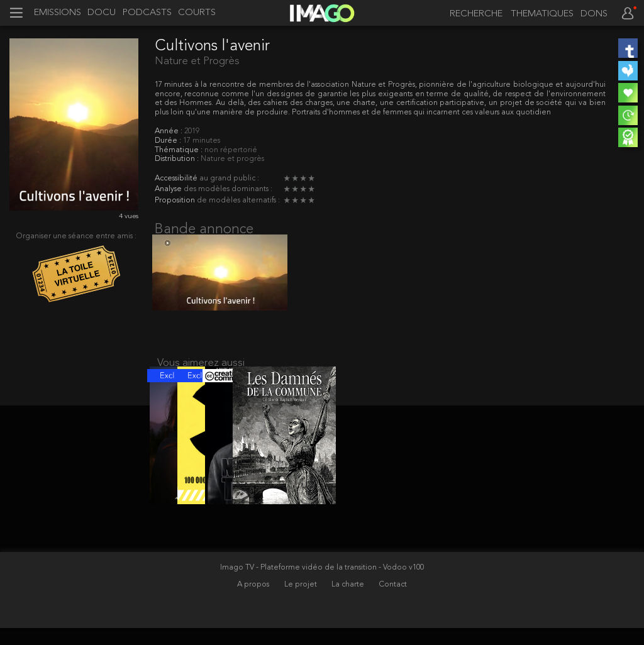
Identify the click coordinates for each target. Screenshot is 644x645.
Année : (169, 131)
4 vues (129, 217)
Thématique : (180, 150)
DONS (594, 14)
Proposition (176, 201)
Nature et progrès (232, 159)
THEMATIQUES (542, 14)
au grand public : (229, 179)
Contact (393, 602)
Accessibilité (177, 179)
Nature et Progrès (197, 61)
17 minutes (202, 141)
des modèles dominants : (228, 189)
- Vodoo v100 (401, 585)
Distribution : (178, 159)
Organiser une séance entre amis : (76, 236)
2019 (192, 131)
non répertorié (231, 150)
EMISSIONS (58, 13)
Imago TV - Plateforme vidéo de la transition (299, 585)
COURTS (197, 13)
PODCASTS (147, 13)
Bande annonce (204, 229)
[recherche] (473, 14)
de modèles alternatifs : (238, 201)
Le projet (302, 602)
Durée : (169, 141)
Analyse (169, 189)
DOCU (102, 13)
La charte (349, 602)
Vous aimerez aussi (201, 371)
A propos (254, 602)
